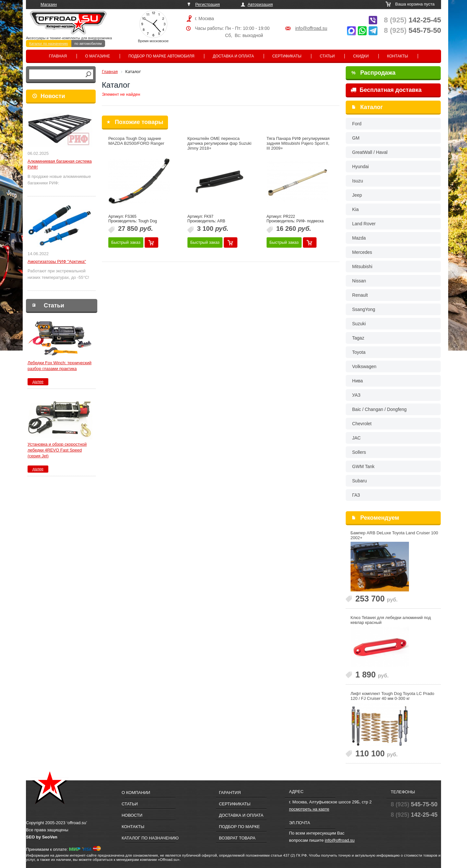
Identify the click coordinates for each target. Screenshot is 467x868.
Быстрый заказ (126, 242)
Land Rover (364, 224)
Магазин (49, 4)
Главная (58, 56)
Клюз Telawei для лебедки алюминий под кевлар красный (391, 620)
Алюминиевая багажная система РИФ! (60, 164)
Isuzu (358, 181)
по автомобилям (88, 43)
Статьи (327, 56)
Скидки (361, 56)
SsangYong (364, 309)
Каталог (372, 107)
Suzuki (359, 324)
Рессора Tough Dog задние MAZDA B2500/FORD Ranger (136, 141)
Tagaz (358, 338)
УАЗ (356, 395)
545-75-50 (413, 30)
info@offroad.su (311, 28)
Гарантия (230, 793)
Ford (357, 124)
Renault (360, 295)
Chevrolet (362, 424)
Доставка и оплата (233, 56)
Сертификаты (287, 56)
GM (356, 138)
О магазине (98, 56)
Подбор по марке (239, 827)
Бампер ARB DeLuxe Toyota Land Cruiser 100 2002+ (394, 535)
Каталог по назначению (49, 43)
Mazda (359, 238)
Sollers (359, 452)
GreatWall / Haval (370, 152)
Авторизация (260, 4)
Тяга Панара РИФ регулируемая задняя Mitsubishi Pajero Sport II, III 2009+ (298, 143)
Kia (355, 209)
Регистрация (208, 4)
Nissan (359, 281)
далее (38, 382)
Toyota (359, 352)
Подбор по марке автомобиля (162, 56)
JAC (356, 438)
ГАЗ (356, 495)
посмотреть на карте (309, 809)
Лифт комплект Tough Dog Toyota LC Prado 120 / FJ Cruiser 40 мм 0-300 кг (392, 696)
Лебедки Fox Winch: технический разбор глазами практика (60, 366)
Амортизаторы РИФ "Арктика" (57, 261)
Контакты (397, 56)
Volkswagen (364, 366)
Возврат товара (237, 838)
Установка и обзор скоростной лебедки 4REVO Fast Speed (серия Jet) (57, 450)
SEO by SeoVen (42, 837)
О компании (136, 793)
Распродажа (374, 73)
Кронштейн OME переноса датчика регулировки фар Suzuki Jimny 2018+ (219, 143)
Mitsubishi (362, 267)
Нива (358, 381)
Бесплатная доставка (386, 90)
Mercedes (362, 252)
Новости (53, 96)
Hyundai (360, 167)
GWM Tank (363, 466)
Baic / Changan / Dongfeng (379, 409)
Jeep (357, 195)
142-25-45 (413, 20)
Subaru (359, 481)
